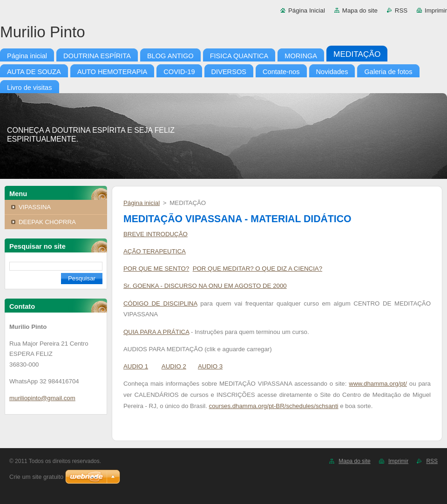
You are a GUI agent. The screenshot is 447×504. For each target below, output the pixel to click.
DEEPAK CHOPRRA (47, 222)
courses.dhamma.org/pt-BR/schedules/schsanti (274, 406)
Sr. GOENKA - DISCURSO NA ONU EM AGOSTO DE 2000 (205, 286)
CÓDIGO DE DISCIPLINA (160, 303)
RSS (401, 10)
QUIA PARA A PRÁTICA (156, 332)
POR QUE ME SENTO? (156, 269)
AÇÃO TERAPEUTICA (155, 251)
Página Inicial (307, 10)
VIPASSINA (35, 207)
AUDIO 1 (136, 366)
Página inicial (142, 203)
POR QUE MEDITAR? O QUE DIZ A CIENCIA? (257, 269)
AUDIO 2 (174, 366)
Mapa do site (360, 10)
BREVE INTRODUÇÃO (156, 234)
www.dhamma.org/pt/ (378, 384)
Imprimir (436, 10)
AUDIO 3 (210, 366)
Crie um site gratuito (36, 477)
